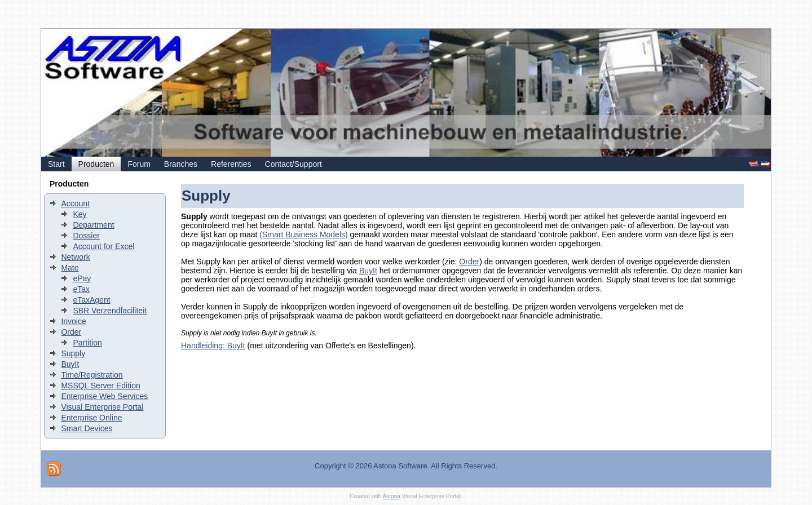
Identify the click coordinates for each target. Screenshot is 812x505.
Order (71, 332)
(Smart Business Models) (303, 234)
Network (75, 257)
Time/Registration (92, 375)
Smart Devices (87, 428)
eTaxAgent (91, 300)
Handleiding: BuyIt (213, 345)
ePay (82, 278)
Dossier (86, 236)
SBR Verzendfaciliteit (110, 311)
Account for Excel (103, 246)
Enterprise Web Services (104, 396)
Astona (392, 496)
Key (80, 214)
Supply (73, 353)
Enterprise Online (91, 418)
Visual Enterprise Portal (102, 407)
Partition (87, 343)
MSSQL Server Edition (100, 386)
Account (75, 203)
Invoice (73, 321)
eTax (81, 289)
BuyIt (70, 364)
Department (93, 225)
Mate (70, 268)
